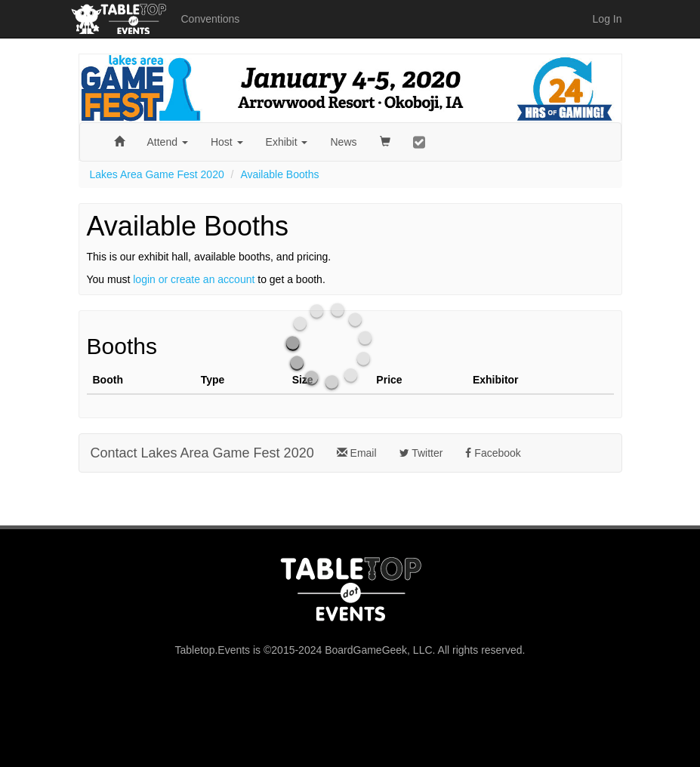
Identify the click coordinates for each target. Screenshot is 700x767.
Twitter (421, 453)
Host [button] (227, 142)
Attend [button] (168, 142)
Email (357, 453)
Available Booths (279, 174)
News (343, 142)
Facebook (493, 453)
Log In (607, 19)
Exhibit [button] (287, 142)
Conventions (211, 19)
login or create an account (194, 279)
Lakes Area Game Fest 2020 (157, 174)
